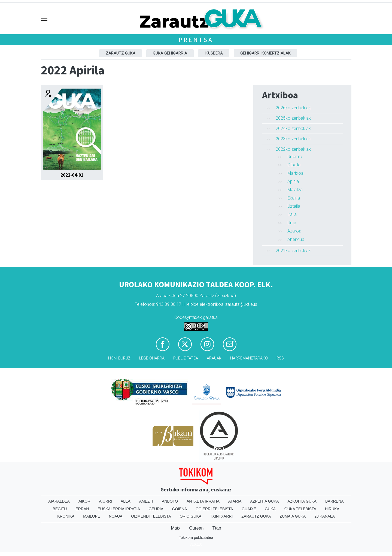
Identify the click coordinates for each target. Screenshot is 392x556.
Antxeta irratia (203, 501)
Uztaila (294, 206)
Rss (280, 358)
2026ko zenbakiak (293, 108)
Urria (292, 223)
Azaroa (294, 231)
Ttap (217, 528)
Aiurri (106, 501)
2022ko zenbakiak (293, 149)
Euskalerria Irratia (119, 509)
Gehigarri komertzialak (265, 53)
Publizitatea (186, 358)
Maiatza (295, 190)
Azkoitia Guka (302, 501)
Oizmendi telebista (151, 516)
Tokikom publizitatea (196, 537)
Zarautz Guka (121, 53)
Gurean (196, 528)
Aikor (84, 501)
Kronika (66, 516)
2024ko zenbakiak (293, 129)
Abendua (296, 239)
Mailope (92, 516)
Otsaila (294, 165)
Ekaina (294, 198)
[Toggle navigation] (44, 18)
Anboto (170, 501)
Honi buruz (119, 358)
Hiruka (332, 509)
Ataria (235, 501)
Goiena (180, 509)
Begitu (60, 509)
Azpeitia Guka (264, 501)
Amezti (146, 501)
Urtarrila (295, 157)
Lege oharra (152, 358)
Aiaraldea (59, 501)
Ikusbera (214, 53)
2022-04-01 (72, 175)
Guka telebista (300, 509)
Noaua (116, 516)
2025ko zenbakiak (293, 118)
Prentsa (196, 40)
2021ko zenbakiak (293, 251)
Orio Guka (191, 516)
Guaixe (249, 509)
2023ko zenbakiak (293, 139)
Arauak (214, 358)
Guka (270, 509)
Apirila (293, 181)
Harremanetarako (249, 358)
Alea (126, 501)
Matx (176, 528)
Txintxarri (221, 516)
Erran (82, 509)
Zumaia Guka (293, 516)
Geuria (156, 509)
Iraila (292, 214)
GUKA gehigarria (170, 53)
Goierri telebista (214, 509)
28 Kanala (325, 516)
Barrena (335, 501)
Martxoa (295, 173)
